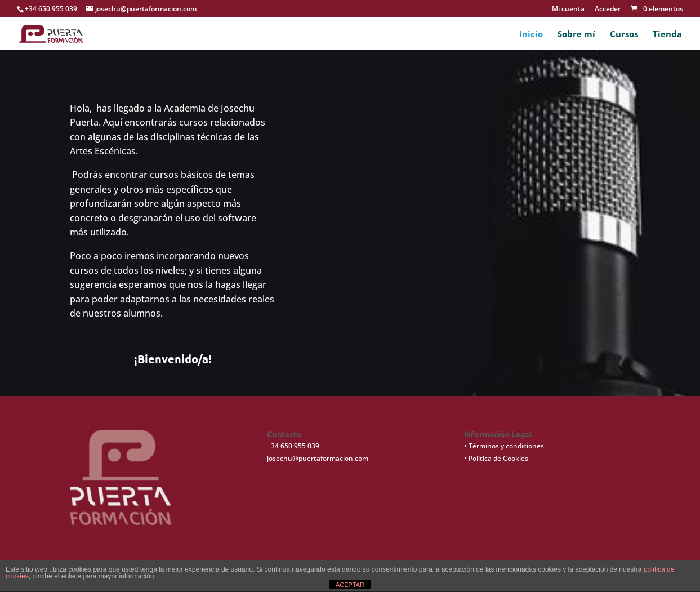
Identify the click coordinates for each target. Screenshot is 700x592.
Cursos (624, 35)
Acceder (608, 10)
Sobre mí (576, 35)
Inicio (531, 35)
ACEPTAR (350, 585)
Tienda (667, 35)
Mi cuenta (568, 10)
